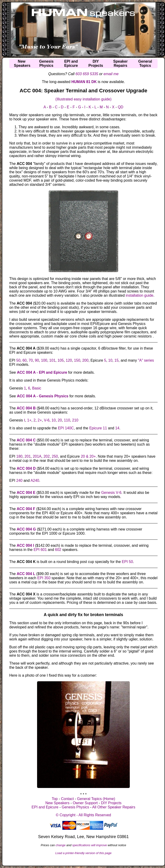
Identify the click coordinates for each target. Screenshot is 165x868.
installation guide (140, 295)
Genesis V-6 (111, 493)
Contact (67, 799)
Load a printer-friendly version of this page (84, 853)
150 (77, 360)
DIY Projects (111, 803)
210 (75, 420)
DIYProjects (96, 63)
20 (60, 420)
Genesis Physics (75, 807)
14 (117, 428)
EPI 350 (44, 578)
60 (25, 360)
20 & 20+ (88, 456)
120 (69, 360)
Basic (37, 388)
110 (67, 420)
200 (85, 360)
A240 (35, 481)
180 (19, 456)
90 (37, 360)
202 (47, 456)
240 (19, 481)
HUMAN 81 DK (84, 82)
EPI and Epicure (45, 807)
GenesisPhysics (46, 63)
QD (121, 107)
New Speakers (57, 803)
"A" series (146, 360)
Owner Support (85, 803)
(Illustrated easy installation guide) (83, 99)
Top (55, 799)
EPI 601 (40, 550)
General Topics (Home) (96, 799)
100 (44, 360)
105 (61, 360)
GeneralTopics (145, 63)
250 (55, 456)
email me (111, 74)
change (61, 845)
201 (28, 456)
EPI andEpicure (71, 63)
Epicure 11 (98, 428)
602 (58, 550)
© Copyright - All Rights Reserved (84, 815)
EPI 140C (66, 428)
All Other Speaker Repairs (114, 807)
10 (110, 360)
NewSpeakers (22, 63)
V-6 (47, 420)
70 (31, 360)
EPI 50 (127, 562)
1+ (29, 420)
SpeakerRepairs (121, 63)
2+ (40, 420)
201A (37, 456)
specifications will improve (90, 845)
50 (18, 360)
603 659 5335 (87, 74)
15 (117, 360)
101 (52, 360)
